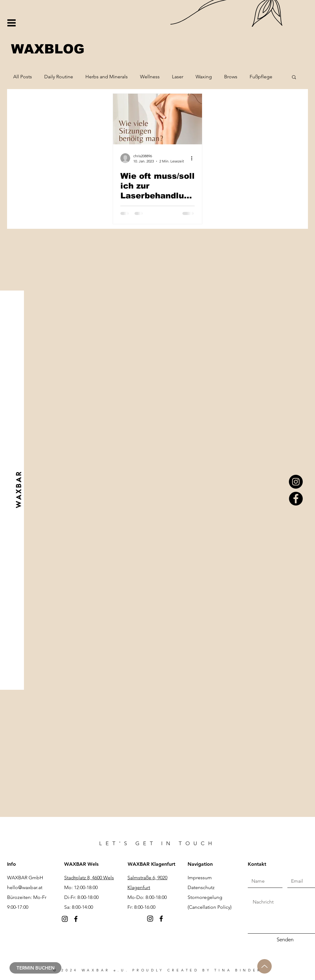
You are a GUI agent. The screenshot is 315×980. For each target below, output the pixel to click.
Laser (178, 77)
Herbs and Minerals (107, 77)
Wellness (150, 77)
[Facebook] (296, 499)
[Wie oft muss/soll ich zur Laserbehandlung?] (157, 119)
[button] (12, 23)
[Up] (264, 966)
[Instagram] (296, 482)
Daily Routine (59, 77)
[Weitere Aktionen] (194, 158)
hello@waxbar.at (25, 887)
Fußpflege (261, 77)
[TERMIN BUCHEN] (35, 968)
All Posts (23, 77)
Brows (231, 77)
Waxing (204, 77)
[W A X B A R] (18, 490)
